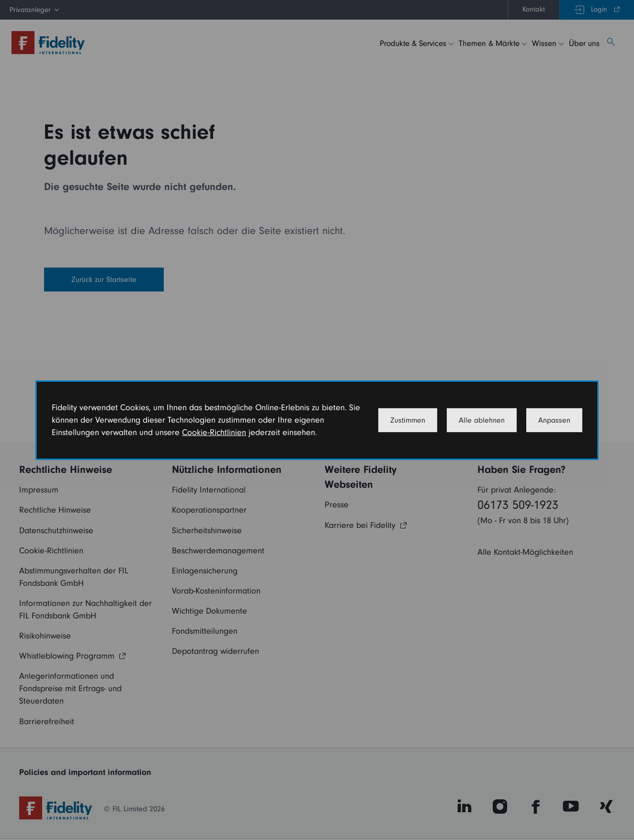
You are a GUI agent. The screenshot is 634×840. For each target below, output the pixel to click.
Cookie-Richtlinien (214, 432)
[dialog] (317, 420)
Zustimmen (408, 420)
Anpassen (554, 420)
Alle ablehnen (482, 420)
